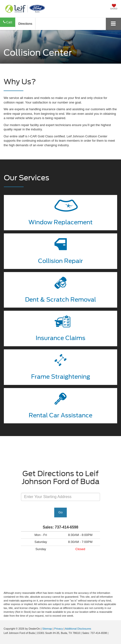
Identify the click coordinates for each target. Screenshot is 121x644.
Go (60, 513)
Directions (25, 24)
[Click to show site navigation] (113, 24)
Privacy (59, 629)
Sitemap (47, 629)
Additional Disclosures (78, 629)
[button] (8, 22)
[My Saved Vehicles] (114, 7)
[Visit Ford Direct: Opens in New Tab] (111, 633)
